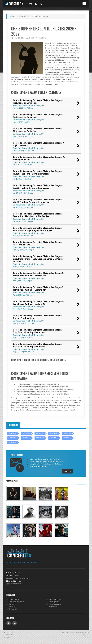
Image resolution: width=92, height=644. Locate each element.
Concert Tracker (14, 599)
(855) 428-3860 (15, 573)
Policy (9, 637)
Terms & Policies (55, 599)
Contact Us (13, 609)
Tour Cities (13, 425)
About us (12, 607)
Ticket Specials (54, 602)
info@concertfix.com (14, 584)
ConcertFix (16, 4)
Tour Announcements (16, 602)
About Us (10, 632)
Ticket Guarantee (55, 604)
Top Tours (12, 604)
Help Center (53, 607)
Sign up (67, 471)
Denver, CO (13, 433)
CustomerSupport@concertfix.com (18, 578)
